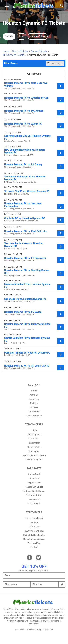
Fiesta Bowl (34, 478)
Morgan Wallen (34, 447)
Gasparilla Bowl (34, 483)
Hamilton (34, 522)
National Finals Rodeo (34, 491)
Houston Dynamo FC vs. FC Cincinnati (25, 258)
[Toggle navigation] (7, 5)
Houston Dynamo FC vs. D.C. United (24, 111)
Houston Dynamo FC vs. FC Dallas (23, 312)
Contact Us (34, 399)
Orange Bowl (34, 499)
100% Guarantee (34, 416)
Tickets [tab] (9, 36)
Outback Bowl (34, 504)
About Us (34, 395)
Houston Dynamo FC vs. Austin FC (23, 124)
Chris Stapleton (34, 435)
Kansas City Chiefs (34, 487)
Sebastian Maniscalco (34, 539)
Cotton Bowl (34, 474)
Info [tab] (21, 36)
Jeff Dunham (34, 527)
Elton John (34, 439)
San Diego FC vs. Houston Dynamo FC (25, 299)
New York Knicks (34, 495)
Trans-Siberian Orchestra (34, 455)
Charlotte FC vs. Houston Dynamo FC (25, 218)
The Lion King (34, 543)
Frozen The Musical (34, 518)
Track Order (34, 412)
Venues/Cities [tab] (38, 36)
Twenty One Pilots (34, 460)
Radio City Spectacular (34, 535)
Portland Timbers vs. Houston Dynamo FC (27, 353)
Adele (34, 431)
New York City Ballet (34, 531)
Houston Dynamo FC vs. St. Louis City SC (27, 366)
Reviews (34, 407)
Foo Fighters (34, 443)
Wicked (34, 548)
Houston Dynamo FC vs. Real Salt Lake (25, 231)
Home (34, 391)
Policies (34, 403)
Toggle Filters (55, 63)
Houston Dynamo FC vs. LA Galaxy (23, 164)
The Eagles (34, 451)
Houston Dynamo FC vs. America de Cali (26, 98)
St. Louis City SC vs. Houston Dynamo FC (27, 191)
